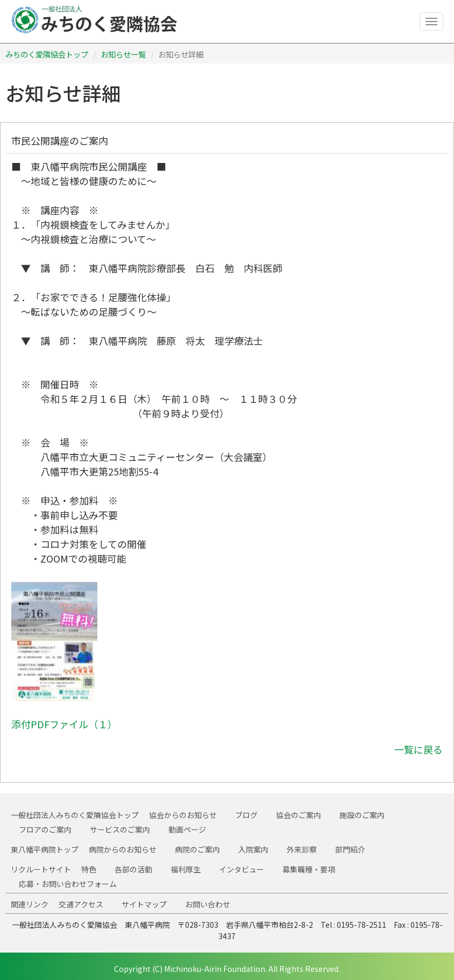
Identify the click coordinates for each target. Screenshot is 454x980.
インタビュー (242, 869)
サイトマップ (144, 904)
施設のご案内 (362, 815)
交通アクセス (81, 904)
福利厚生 (186, 869)
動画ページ (187, 829)
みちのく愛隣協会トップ (47, 54)
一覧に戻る (418, 749)
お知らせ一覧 (123, 54)
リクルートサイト (41, 869)
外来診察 (302, 849)
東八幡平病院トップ (45, 849)
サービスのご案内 (120, 829)
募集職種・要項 (309, 869)
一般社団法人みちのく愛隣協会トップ (75, 815)
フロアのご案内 (45, 829)
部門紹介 (350, 849)
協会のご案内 (299, 815)
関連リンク (30, 904)
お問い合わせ (208, 904)
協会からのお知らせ (183, 815)
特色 (89, 869)
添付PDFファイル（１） (64, 724)
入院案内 (253, 849)
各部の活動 (133, 869)
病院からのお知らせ (123, 849)
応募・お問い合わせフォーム (68, 884)
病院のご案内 (197, 849)
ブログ (246, 815)
